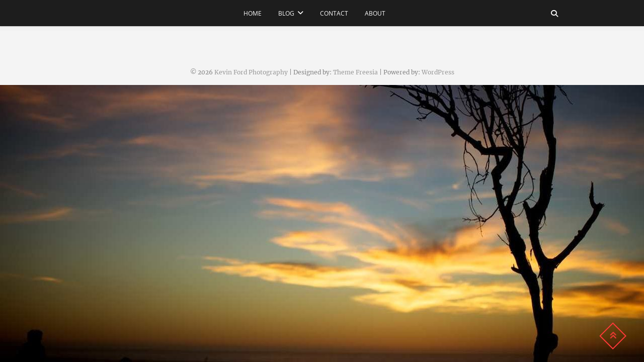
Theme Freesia (355, 72)
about (375, 13)
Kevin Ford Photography (251, 72)
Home (253, 13)
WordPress (438, 72)
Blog (286, 13)
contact (334, 13)
